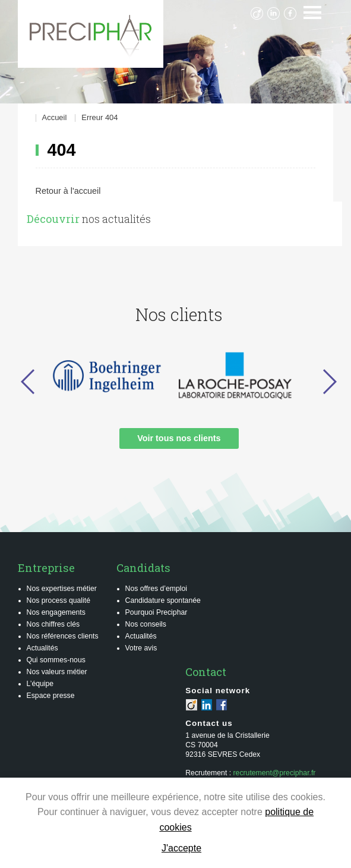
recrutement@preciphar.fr (275, 773)
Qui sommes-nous (56, 660)
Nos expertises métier (62, 589)
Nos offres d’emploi (156, 589)
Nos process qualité (58, 600)
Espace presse (51, 696)
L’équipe (40, 684)
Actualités (42, 648)
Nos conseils (146, 624)
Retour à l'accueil (68, 191)
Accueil (55, 118)
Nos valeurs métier (57, 672)
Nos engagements (56, 612)
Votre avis (141, 648)
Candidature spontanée (163, 600)
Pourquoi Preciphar (156, 612)
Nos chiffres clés (53, 624)
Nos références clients (63, 636)
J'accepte (181, 848)
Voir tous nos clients (179, 438)
